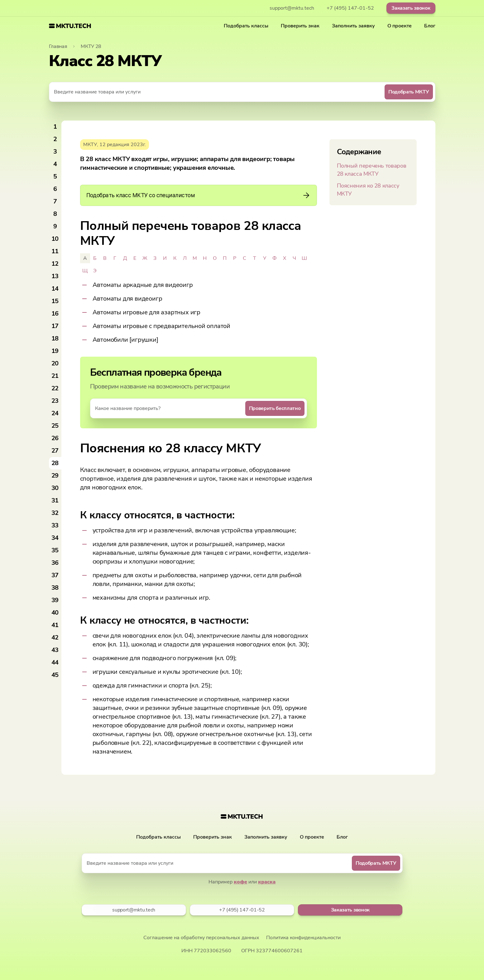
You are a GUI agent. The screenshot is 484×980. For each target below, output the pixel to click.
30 (55, 488)
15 (55, 301)
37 (55, 575)
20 (55, 363)
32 (55, 513)
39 (55, 600)
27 (55, 451)
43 (55, 650)
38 (55, 588)
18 (55, 338)
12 (55, 264)
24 (55, 413)
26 (55, 438)
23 (55, 401)
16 (55, 314)
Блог (430, 26)
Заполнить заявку (353, 26)
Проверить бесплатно (275, 408)
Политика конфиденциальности (303, 938)
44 (55, 662)
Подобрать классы (246, 26)
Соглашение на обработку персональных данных (201, 938)
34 (55, 538)
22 (55, 388)
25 (55, 426)
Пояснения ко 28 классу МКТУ (368, 190)
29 (55, 476)
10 (55, 239)
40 (55, 613)
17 (55, 326)
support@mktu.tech (292, 8)
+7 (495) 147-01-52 (350, 8)
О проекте (400, 26)
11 (55, 251)
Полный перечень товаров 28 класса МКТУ (372, 170)
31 (55, 500)
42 (55, 637)
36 (55, 563)
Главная (58, 46)
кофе (240, 882)
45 (55, 675)
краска (267, 882)
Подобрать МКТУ (409, 92)
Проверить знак (300, 26)
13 (55, 276)
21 (55, 376)
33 (55, 525)
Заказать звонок (411, 8)
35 (55, 550)
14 (55, 289)
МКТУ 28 (91, 46)
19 (55, 351)
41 (55, 625)
